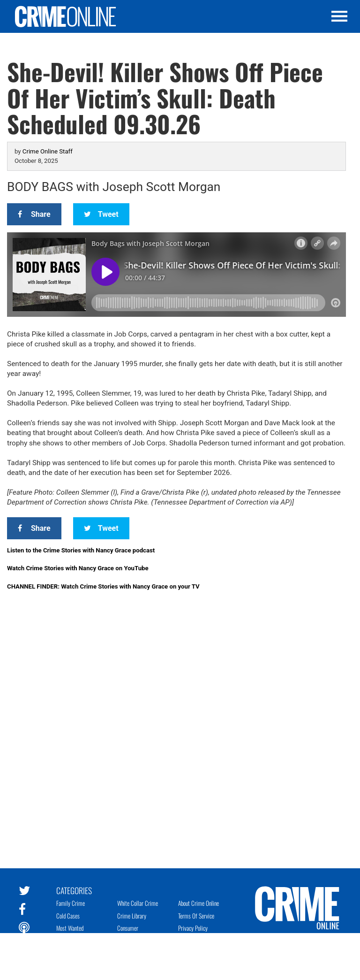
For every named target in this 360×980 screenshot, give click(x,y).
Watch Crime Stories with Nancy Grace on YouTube (78, 568)
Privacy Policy (193, 928)
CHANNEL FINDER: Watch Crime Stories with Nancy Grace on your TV (103, 586)
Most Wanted (70, 928)
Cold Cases (68, 916)
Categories (74, 890)
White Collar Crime (138, 903)
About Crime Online (199, 903)
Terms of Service (196, 916)
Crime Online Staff (48, 151)
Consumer (128, 928)
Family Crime (71, 903)
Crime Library (132, 916)
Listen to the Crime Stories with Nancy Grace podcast (81, 550)
